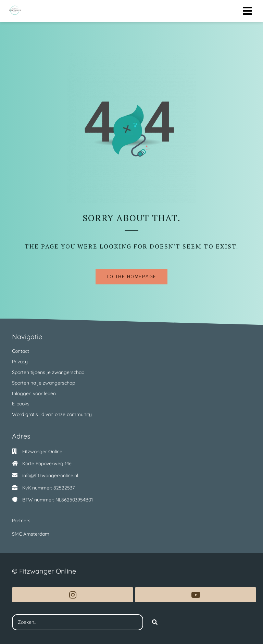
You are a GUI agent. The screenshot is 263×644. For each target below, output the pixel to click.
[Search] (155, 622)
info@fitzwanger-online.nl (50, 475)
